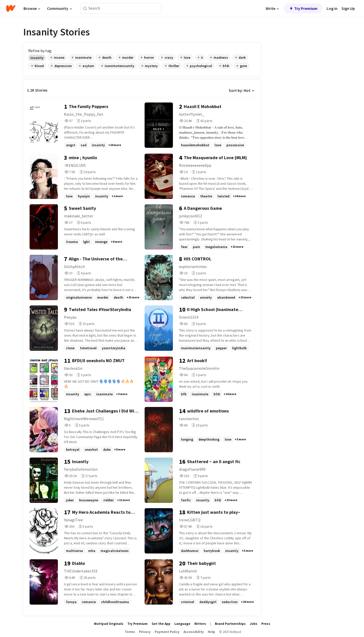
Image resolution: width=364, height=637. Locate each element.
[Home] (11, 8)
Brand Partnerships (230, 624)
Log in (332, 8)
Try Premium (303, 8)
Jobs (254, 624)
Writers (200, 624)
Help (211, 632)
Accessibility (194, 632)
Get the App (161, 624)
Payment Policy (167, 632)
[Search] (85, 8)
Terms (130, 632)
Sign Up (348, 8)
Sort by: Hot (241, 90)
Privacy (145, 632)
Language (182, 624)
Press (266, 624)
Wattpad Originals (109, 624)
